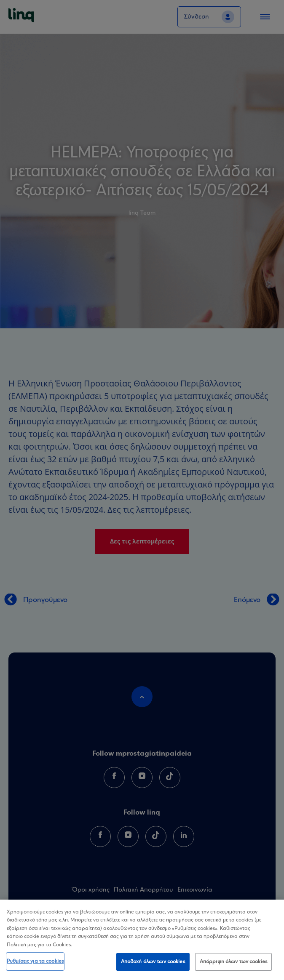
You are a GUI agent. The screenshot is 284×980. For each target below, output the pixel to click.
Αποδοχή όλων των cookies (153, 964)
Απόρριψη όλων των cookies (233, 964)
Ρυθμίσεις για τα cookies (35, 963)
